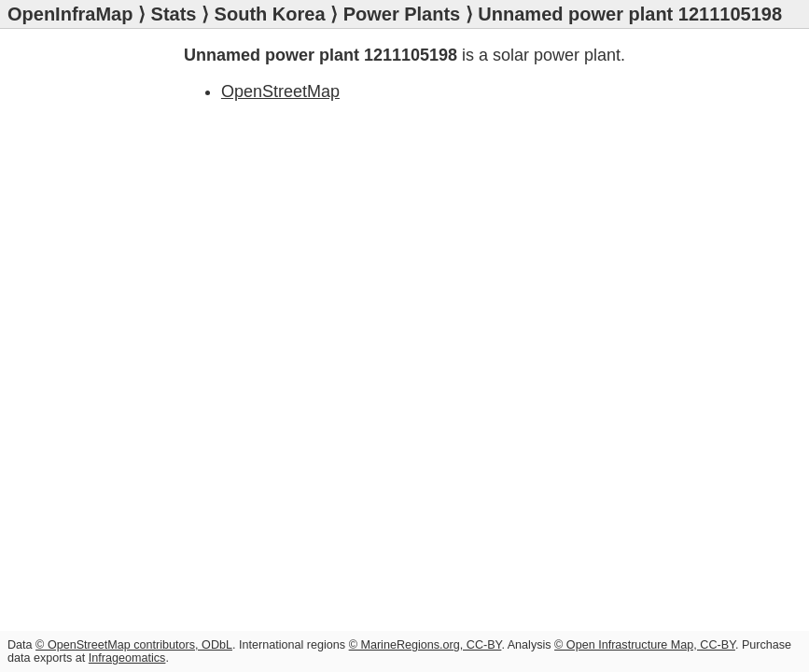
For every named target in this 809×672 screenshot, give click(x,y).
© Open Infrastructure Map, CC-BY (645, 645)
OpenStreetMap (280, 91)
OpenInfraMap (70, 14)
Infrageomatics (127, 658)
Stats (174, 14)
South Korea (270, 14)
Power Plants (402, 14)
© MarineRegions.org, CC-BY (425, 645)
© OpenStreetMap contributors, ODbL (134, 645)
